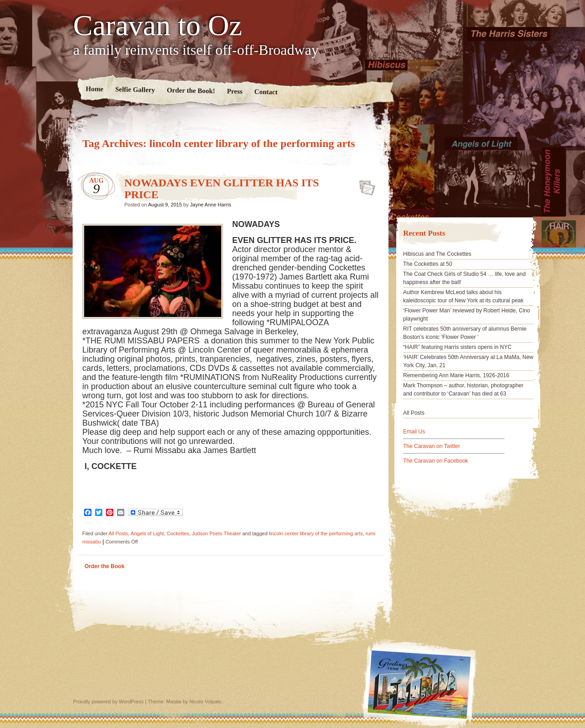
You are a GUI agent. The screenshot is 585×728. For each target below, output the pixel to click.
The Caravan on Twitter (432, 446)
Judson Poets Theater (216, 533)
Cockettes (178, 533)
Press (234, 92)
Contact (266, 92)
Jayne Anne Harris (211, 205)
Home (95, 89)
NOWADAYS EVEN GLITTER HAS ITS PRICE (364, 185)
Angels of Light (147, 533)
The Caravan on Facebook (436, 461)
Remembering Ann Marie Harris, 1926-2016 (456, 375)
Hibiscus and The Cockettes (437, 254)
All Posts (118, 533)
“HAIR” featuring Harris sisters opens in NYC (457, 347)
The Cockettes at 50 (428, 264)
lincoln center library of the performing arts (316, 533)
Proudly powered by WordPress (108, 702)
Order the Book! (191, 90)
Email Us (414, 432)
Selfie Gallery (135, 90)
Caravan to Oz (158, 26)
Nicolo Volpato (205, 702)
